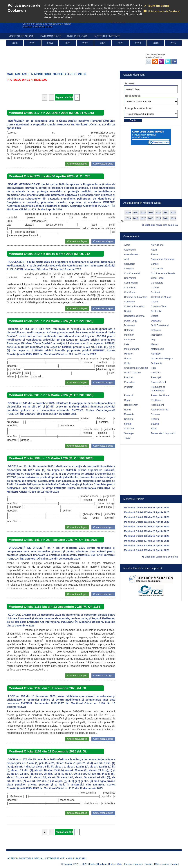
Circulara (129, 269)
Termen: (130, 83)
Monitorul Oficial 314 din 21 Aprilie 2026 (147, 508)
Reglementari (131, 405)
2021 (103, 43)
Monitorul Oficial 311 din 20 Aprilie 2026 (147, 522)
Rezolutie (129, 414)
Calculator (130, 264)
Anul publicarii (77, 36)
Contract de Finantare (136, 297)
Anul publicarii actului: (139, 108)
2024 (50, 43)
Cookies (149, 864)
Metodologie (157, 349)
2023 (67, 43)
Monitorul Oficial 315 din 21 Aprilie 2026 (147, 512)
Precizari (129, 377)
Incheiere (156, 330)
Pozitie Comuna (133, 373)
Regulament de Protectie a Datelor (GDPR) (113, 5)
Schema (155, 414)
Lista (127, 344)
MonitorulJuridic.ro (97, 864)
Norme (128, 358)
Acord (127, 245)
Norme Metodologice (162, 358)
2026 (15, 43)
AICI (126, 14)
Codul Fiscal (158, 278)
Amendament (131, 254)
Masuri (154, 344)
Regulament (157, 405)
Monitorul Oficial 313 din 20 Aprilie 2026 (147, 531)
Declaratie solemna (134, 316)
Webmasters (162, 864)
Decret (154, 316)
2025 (32, 43)
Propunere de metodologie (158, 389)
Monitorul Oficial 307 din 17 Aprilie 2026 (147, 541)
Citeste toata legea (77, 164)
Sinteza (155, 419)
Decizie (128, 311)
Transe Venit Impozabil (163, 433)
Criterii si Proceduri (134, 306)
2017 (173, 43)
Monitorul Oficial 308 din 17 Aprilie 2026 (147, 546)
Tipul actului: (133, 96)
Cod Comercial (132, 273)
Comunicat (130, 287)
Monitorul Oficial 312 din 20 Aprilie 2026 (147, 526)
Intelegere (129, 340)
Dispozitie (156, 321)
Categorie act (51, 36)
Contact (175, 864)
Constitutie (130, 292)
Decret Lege (131, 321)
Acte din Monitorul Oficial (25, 858)
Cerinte (155, 264)
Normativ (156, 354)
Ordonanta (157, 363)
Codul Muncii (131, 283)
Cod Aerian (157, 269)
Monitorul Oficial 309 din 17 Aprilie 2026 (147, 550)
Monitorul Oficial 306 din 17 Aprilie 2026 (147, 536)
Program (129, 387)
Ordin (127, 363)
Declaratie (156, 311)
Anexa (154, 254)
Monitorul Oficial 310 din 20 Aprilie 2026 (147, 517)
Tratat (127, 438)
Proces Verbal (158, 382)
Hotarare (129, 330)
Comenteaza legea (103, 164)
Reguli (128, 410)
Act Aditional (158, 245)
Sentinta (129, 419)
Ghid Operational (160, 325)
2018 (156, 43)
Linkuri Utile (115, 864)
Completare (157, 283)
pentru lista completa (161, 225)
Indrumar (129, 335)
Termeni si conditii (133, 864)
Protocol (129, 395)
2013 (173, 218)
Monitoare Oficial (22, 36)
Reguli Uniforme (159, 410)
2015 (158, 218)
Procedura (130, 382)
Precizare (156, 373)
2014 (166, 218)
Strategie (129, 433)
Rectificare (157, 400)
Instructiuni (157, 335)
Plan (153, 368)
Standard (129, 428)
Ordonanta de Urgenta (136, 368)
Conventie (130, 302)
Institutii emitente (107, 36)
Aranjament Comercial (163, 259)
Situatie (155, 424)
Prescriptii (156, 377)
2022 (85, 43)
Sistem (128, 424)
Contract (155, 292)
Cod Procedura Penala (163, 273)
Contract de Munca (161, 297)
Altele (154, 250)
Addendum (130, 250)
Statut (154, 428)
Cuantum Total (159, 306)
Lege (154, 340)
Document (130, 325)
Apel (126, 259)
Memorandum (131, 349)
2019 (138, 43)
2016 (151, 218)
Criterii (154, 302)
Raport (128, 400)
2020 (120, 43)
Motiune (128, 354)
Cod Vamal (130, 278)
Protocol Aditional (160, 395)
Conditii (155, 287)
